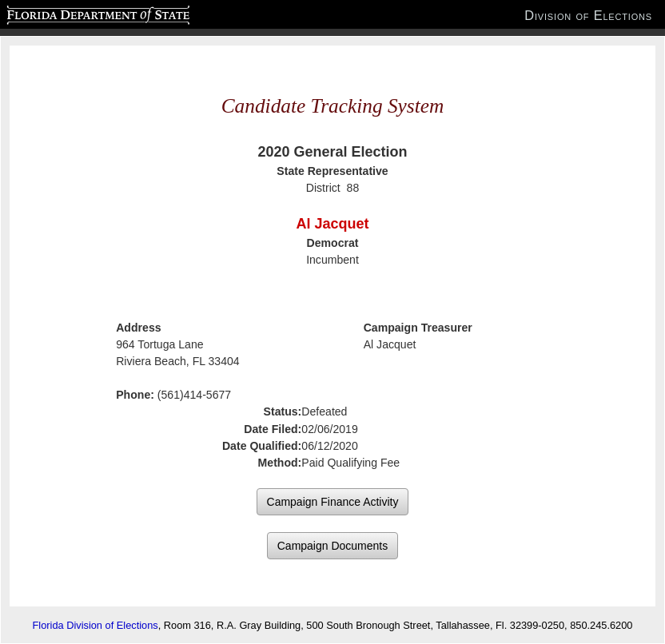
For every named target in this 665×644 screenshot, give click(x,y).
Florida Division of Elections (96, 625)
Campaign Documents (333, 546)
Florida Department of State (67, 13)
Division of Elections (588, 15)
